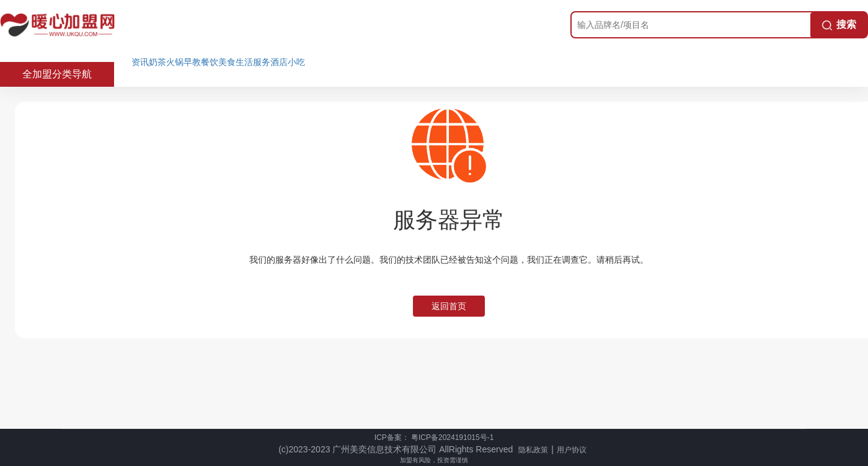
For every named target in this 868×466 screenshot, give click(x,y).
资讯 (140, 62)
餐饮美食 (218, 62)
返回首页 (449, 306)
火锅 (175, 62)
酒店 (279, 62)
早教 (192, 62)
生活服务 (253, 62)
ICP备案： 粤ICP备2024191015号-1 (434, 437)
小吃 (296, 62)
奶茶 (157, 62)
